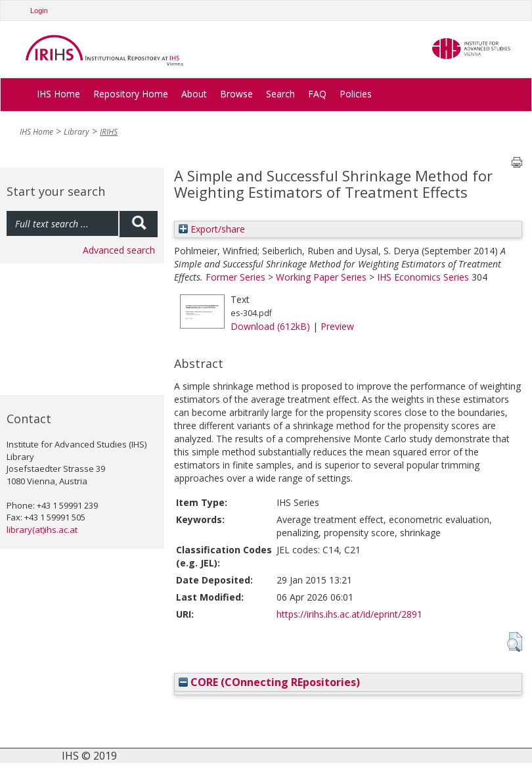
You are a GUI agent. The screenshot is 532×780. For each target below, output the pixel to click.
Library (77, 132)
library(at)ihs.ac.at (42, 530)
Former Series (235, 277)
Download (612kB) (270, 326)
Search (280, 94)
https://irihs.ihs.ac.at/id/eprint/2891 (349, 614)
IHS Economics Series (423, 277)
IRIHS (109, 132)
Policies (356, 94)
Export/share (212, 229)
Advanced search (119, 250)
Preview (337, 326)
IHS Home (58, 94)
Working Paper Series (321, 277)
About (194, 94)
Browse (236, 94)
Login (39, 11)
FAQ (317, 94)
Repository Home (131, 94)
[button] (515, 642)
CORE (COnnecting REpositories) (269, 682)
